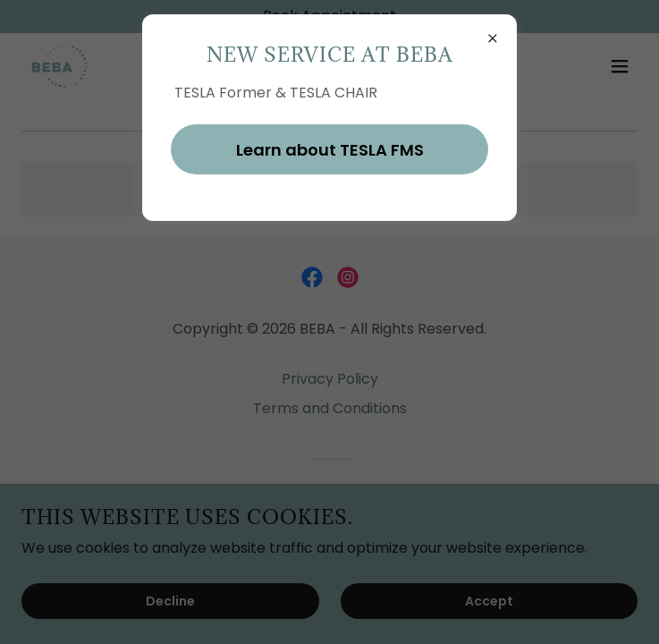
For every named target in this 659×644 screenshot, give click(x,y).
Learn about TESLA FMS (330, 150)
